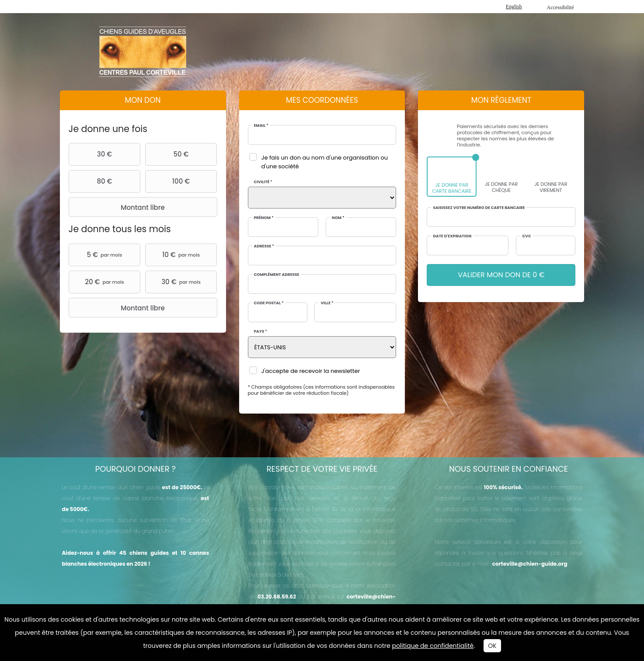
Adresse (264, 246)
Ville (327, 303)
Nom (338, 218)
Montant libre (118, 207)
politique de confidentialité (433, 646)
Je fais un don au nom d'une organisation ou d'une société (325, 162)
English (514, 7)
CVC (526, 236)
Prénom (264, 218)
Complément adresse (277, 275)
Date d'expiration (452, 236)
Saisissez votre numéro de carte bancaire (479, 208)
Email (261, 126)
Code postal (269, 303)
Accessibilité (560, 7)
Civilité (263, 182)
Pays (261, 332)
